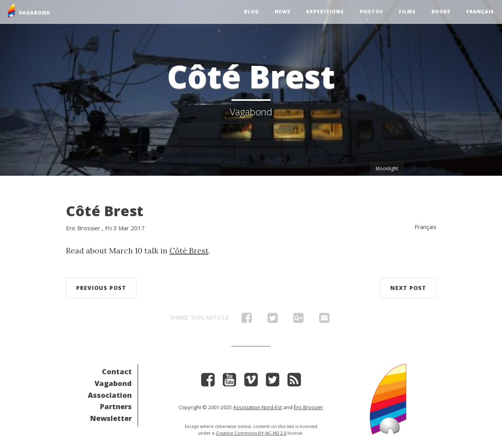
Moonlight (387, 168)
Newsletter (111, 418)
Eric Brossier (83, 228)
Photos (371, 12)
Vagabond (113, 383)
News (283, 12)
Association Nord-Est (257, 407)
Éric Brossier (308, 407)
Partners (116, 406)
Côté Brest (105, 211)
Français (480, 12)
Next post (408, 288)
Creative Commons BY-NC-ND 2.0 (251, 433)
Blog (251, 12)
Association (110, 395)
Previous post (101, 288)
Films (407, 12)
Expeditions (325, 12)
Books (441, 12)
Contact (117, 372)
